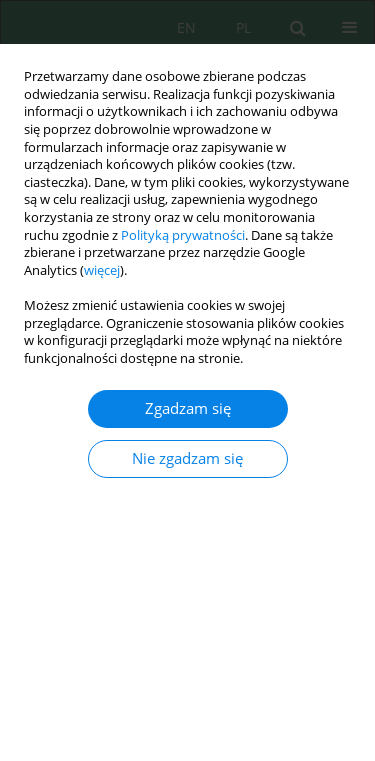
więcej (102, 270)
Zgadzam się (188, 408)
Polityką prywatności (183, 235)
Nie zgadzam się (187, 458)
